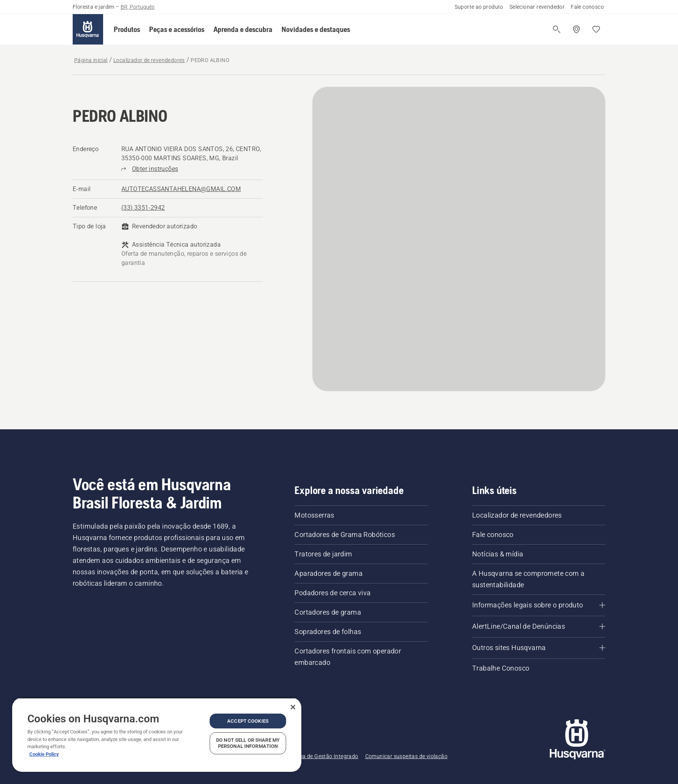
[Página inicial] (88, 29)
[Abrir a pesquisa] (557, 29)
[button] (127, 29)
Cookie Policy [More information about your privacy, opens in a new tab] (44, 754)
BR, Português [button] (138, 7)
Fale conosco (587, 7)
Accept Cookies (248, 721)
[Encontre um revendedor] (576, 29)
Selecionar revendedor (537, 7)
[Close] (293, 707)
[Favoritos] (596, 29)
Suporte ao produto (479, 7)
